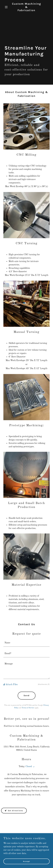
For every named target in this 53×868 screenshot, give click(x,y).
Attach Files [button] (12, 685)
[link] (26, 11)
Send (27, 696)
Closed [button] (29, 767)
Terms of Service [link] (28, 708)
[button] (7, 7)
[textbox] (26, 643)
